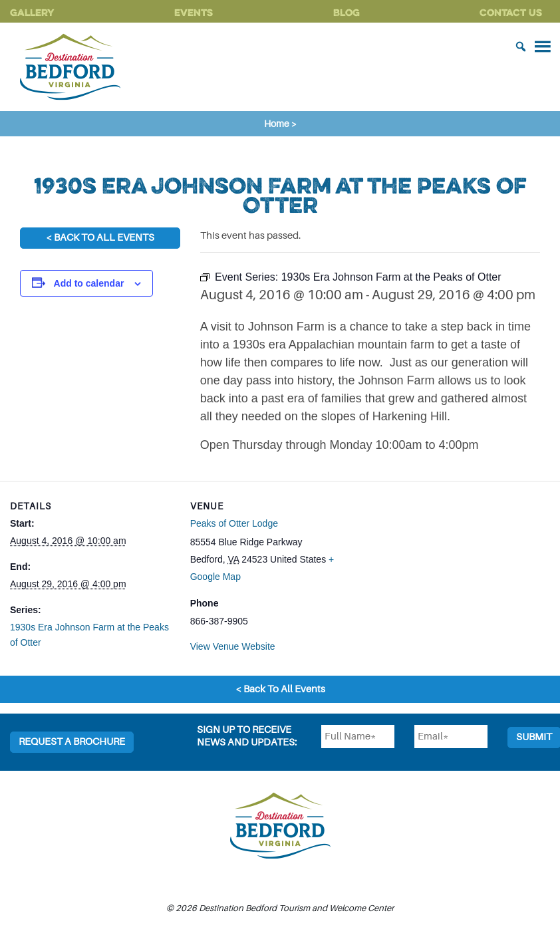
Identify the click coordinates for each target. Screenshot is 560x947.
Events (194, 12)
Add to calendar (89, 283)
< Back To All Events (100, 238)
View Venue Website (233, 646)
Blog (347, 12)
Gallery (32, 12)
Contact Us (511, 12)
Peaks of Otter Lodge (234, 523)
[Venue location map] (440, 573)
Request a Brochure (72, 742)
